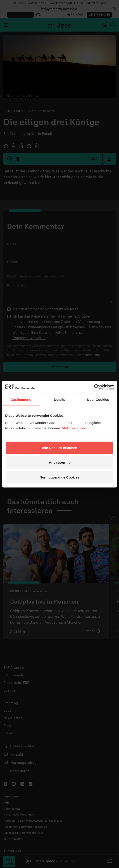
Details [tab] (59, 400)
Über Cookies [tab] (98, 400)
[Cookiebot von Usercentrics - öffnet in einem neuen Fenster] (94, 387)
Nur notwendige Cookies (59, 477)
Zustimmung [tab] (21, 400)
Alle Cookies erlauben (60, 448)
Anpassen (60, 462)
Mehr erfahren (74, 428)
